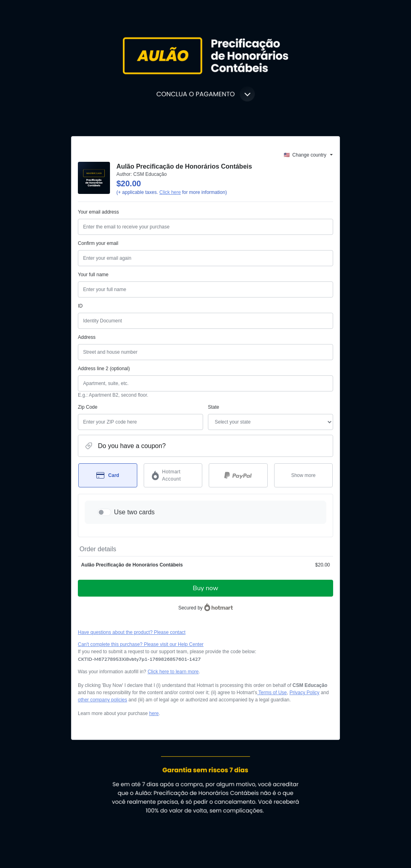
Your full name (93, 275)
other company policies (103, 700)
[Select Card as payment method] (108, 475)
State (214, 407)
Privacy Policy (304, 693)
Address (87, 337)
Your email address (98, 212)
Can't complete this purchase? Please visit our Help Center (141, 644)
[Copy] (139, 659)
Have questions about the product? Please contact (132, 632)
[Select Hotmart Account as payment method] (173, 475)
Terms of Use (272, 693)
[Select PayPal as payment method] (238, 475)
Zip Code (88, 407)
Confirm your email (98, 243)
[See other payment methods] (304, 475)
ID (80, 306)
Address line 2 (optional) (104, 369)
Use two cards (134, 512)
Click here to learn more (173, 672)
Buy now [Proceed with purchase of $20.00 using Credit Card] (205, 588)
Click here (170, 192)
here (154, 713)
